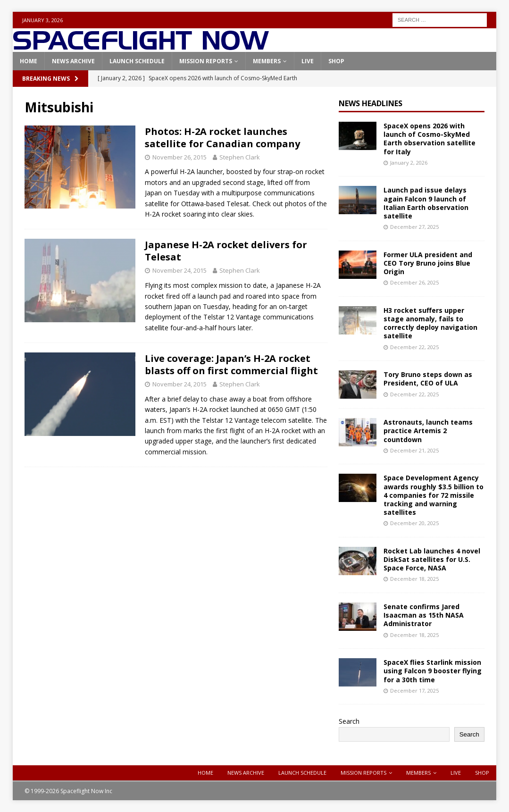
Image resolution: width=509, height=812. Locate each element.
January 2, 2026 (409, 163)
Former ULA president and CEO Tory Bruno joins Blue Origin (428, 263)
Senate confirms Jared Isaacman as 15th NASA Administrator (424, 615)
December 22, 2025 (414, 347)
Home (29, 61)
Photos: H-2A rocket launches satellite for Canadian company (222, 138)
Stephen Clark (240, 157)
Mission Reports (206, 61)
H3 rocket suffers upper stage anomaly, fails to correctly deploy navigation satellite (430, 323)
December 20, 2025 (414, 523)
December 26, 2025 (414, 282)
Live (308, 61)
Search (349, 721)
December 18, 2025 (414, 579)
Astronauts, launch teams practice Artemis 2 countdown (428, 431)
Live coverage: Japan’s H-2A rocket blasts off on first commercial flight (231, 364)
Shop (336, 61)
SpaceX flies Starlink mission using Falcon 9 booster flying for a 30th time (433, 671)
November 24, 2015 (179, 270)
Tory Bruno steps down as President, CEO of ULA (428, 379)
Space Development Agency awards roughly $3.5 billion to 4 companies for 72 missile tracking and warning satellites (434, 495)
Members (267, 61)
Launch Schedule (137, 61)
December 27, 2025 (414, 227)
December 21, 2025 (414, 450)
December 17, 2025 (414, 691)
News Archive (73, 61)
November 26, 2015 (179, 157)
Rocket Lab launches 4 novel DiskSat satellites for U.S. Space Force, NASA (432, 559)
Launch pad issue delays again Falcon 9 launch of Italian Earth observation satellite (426, 203)
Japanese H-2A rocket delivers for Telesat (226, 251)
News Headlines (371, 103)
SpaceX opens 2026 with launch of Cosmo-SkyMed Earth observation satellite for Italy (430, 139)
